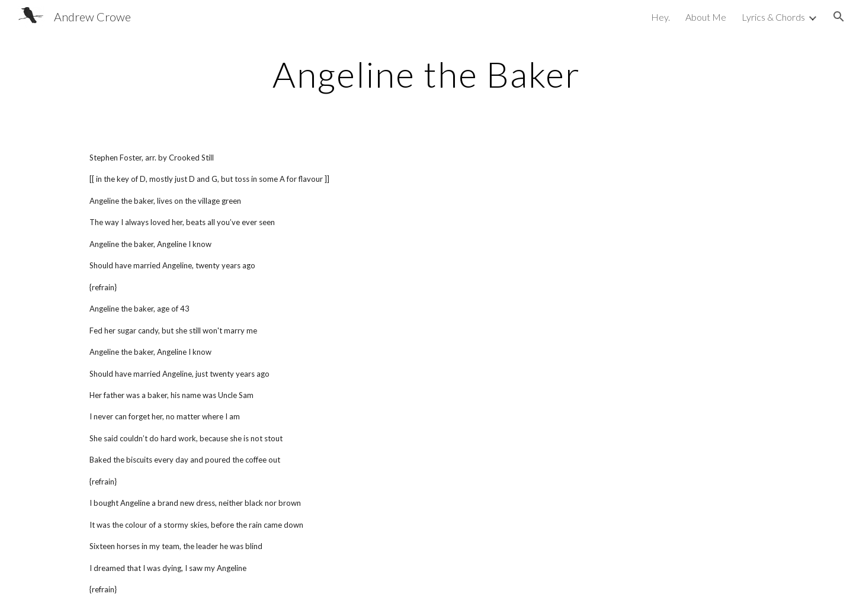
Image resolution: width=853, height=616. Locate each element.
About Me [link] (706, 17)
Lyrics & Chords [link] (773, 17)
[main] (426, 74)
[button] (839, 17)
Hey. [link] (660, 17)
